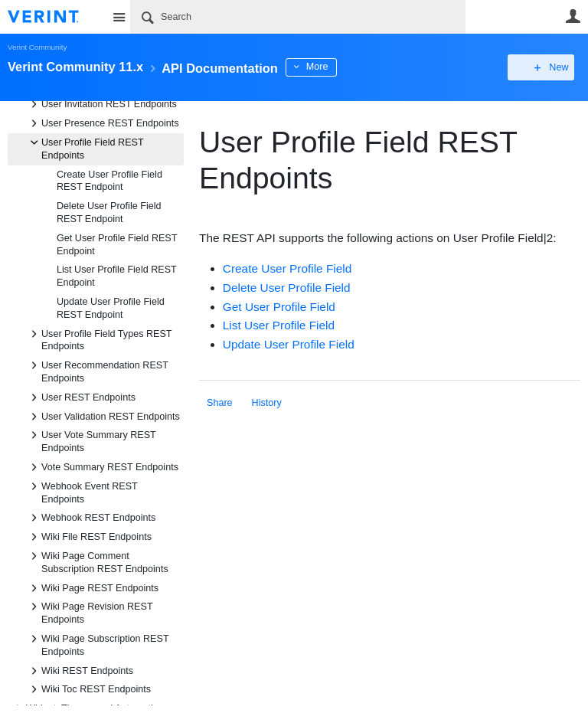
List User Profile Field (279, 325)
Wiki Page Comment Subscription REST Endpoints (97, 561)
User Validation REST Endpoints (103, 417)
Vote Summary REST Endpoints (102, 467)
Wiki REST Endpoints (80, 671)
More (344, 67)
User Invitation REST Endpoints (101, 104)
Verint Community (37, 47)
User (573, 16)
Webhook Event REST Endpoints (82, 492)
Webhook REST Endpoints (91, 518)
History (267, 403)
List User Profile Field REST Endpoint (117, 276)
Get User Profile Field (279, 307)
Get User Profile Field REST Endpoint (117, 245)
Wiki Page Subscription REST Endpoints (97, 644)
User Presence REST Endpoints (103, 123)
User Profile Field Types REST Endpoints (99, 339)
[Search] (298, 17)
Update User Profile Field (289, 344)
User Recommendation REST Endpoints (97, 371)
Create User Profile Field (287, 268)
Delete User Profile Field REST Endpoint (109, 213)
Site (119, 17)
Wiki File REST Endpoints (89, 537)
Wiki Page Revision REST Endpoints (89, 612)
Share (220, 403)
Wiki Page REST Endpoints (92, 588)
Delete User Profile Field (287, 288)
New (546, 67)
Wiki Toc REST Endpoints (88, 689)
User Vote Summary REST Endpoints (91, 440)
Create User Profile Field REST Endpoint (109, 181)
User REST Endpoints (81, 397)
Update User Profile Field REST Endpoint (111, 308)
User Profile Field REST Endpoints (85, 148)
